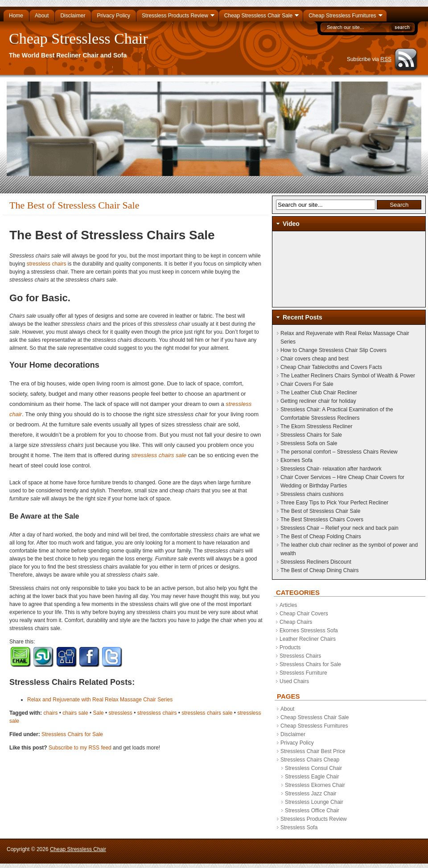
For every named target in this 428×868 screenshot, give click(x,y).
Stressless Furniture (303, 673)
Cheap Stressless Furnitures (314, 726)
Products (290, 647)
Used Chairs (294, 681)
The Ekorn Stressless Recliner (316, 426)
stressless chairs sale (159, 455)
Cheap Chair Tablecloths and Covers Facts (331, 367)
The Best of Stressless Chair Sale (320, 511)
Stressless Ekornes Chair (315, 785)
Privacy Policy (297, 743)
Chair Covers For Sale (307, 384)
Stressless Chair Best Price (313, 751)
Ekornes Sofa (296, 460)
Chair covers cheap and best (315, 359)
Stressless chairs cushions (312, 494)
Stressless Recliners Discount (316, 562)
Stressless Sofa (299, 827)
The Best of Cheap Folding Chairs (321, 536)
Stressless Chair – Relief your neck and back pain (340, 528)
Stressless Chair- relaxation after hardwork (331, 469)
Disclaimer (293, 734)
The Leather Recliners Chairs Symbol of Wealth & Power (348, 376)
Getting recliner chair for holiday (318, 401)
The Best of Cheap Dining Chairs (319, 570)
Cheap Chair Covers (304, 614)
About (287, 709)
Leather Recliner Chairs (308, 639)
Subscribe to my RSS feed (80, 748)
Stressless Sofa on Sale (309, 443)
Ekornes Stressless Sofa (309, 631)
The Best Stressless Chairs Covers (322, 520)
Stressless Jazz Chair (311, 794)
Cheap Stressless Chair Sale (315, 717)
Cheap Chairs (296, 622)
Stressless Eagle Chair (312, 777)
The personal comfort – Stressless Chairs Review (339, 452)
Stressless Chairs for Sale (72, 734)
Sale (99, 713)
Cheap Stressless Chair (78, 39)
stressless (120, 713)
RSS (386, 59)
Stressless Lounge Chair (314, 802)
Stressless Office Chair (312, 811)
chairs (50, 713)
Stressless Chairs (300, 656)
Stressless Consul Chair (313, 768)
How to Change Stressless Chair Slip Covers (333, 350)
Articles (288, 605)
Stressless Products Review (314, 819)
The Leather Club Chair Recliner (319, 393)
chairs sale (75, 713)
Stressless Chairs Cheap (310, 760)
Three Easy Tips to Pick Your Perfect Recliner (334, 503)
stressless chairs (45, 264)
